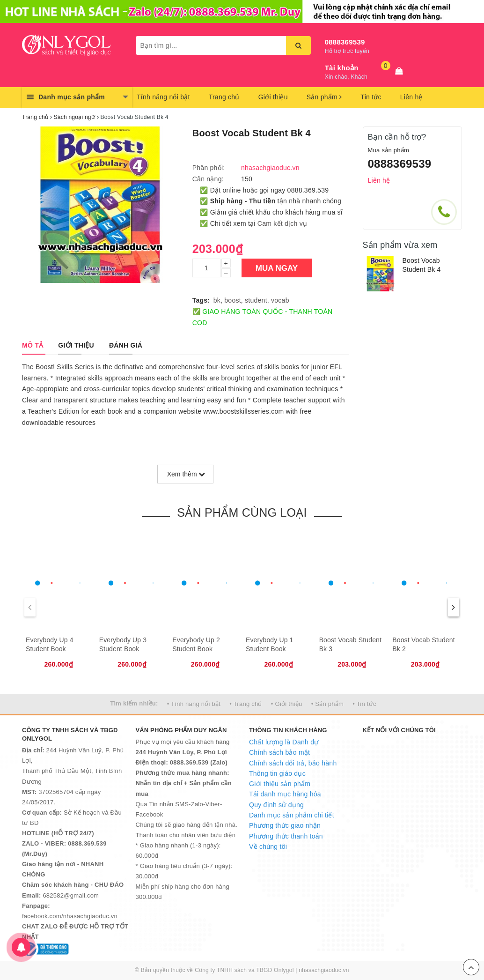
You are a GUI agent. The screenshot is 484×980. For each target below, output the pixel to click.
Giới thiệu (273, 97)
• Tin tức (364, 704)
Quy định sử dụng (276, 805)
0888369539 (345, 42)
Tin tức (371, 97)
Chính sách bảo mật (279, 752)
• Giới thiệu (287, 704)
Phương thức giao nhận (285, 825)
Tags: (201, 300)
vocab (280, 300)
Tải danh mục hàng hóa (285, 794)
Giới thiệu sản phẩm (280, 784)
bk (217, 300)
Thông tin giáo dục (277, 773)
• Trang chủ (246, 704)
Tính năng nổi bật (163, 97)
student (256, 300)
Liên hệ (411, 97)
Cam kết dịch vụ (282, 223)
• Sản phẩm (327, 704)
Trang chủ (224, 97)
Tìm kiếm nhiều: (134, 703)
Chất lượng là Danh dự (284, 742)
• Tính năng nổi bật (194, 704)
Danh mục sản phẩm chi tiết (292, 815)
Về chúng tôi (268, 846)
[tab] (33, 345)
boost (233, 300)
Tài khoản (342, 68)
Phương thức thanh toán (286, 836)
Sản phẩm (324, 97)
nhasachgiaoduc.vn (324, 970)
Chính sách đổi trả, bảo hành (293, 763)
